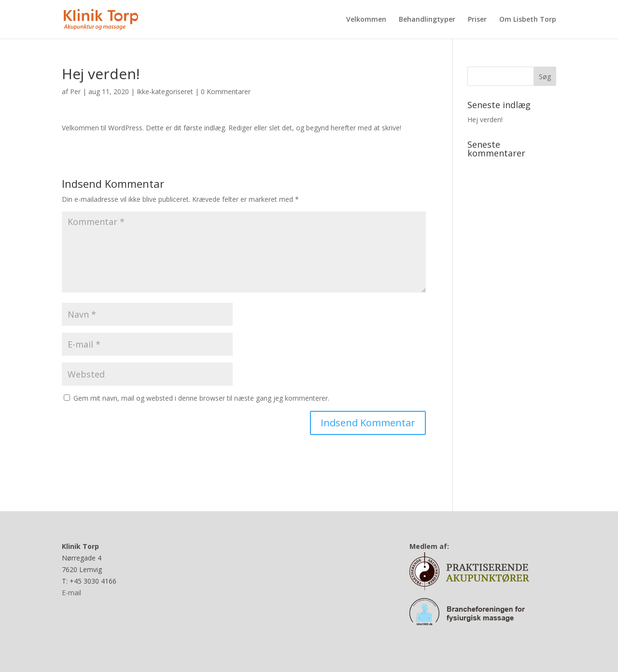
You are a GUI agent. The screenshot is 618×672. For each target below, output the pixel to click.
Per (75, 91)
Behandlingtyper (427, 20)
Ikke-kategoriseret (165, 91)
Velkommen (366, 20)
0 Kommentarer (226, 91)
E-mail (71, 593)
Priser (477, 20)
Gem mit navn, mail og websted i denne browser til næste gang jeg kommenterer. (201, 398)
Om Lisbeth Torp (528, 20)
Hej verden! (485, 119)
